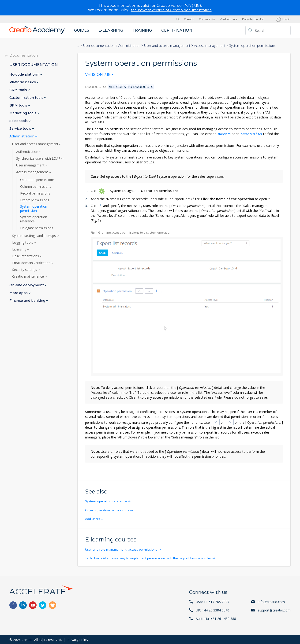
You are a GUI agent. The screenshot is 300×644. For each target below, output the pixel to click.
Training (142, 30)
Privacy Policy (78, 639)
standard (224, 134)
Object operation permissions (108, 510)
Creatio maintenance (28, 276)
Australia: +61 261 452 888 (216, 618)
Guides (82, 30)
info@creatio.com (271, 601)
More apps (19, 293)
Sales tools (19, 121)
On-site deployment (27, 285)
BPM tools (19, 105)
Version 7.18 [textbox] (98, 75)
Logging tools (23, 243)
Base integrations (26, 256)
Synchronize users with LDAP (39, 158)
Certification (177, 30)
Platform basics (23, 82)
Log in (287, 19)
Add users (93, 518)
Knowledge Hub (253, 19)
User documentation (99, 46)
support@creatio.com (274, 610)
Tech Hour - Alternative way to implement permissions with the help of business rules (150, 558)
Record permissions (35, 193)
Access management (210, 46)
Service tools (21, 129)
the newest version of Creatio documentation (171, 10)
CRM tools (19, 90)
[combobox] (99, 76)
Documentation (24, 55)
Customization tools (27, 98)
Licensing (20, 249)
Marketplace (229, 19)
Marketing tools (23, 113)
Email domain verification (32, 263)
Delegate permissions (37, 228)
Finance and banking (28, 301)
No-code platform (25, 75)
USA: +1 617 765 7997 (212, 601)
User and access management (167, 46)
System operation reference (107, 501)
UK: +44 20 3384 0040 (212, 610)
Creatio (189, 19)
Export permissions (35, 200)
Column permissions (36, 187)
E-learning (111, 30)
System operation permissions (34, 209)
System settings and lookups (34, 236)
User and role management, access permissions (122, 549)
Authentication (28, 152)
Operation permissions (37, 180)
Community (207, 19)
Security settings (25, 270)
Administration (129, 46)
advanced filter (252, 134)
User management (31, 165)
